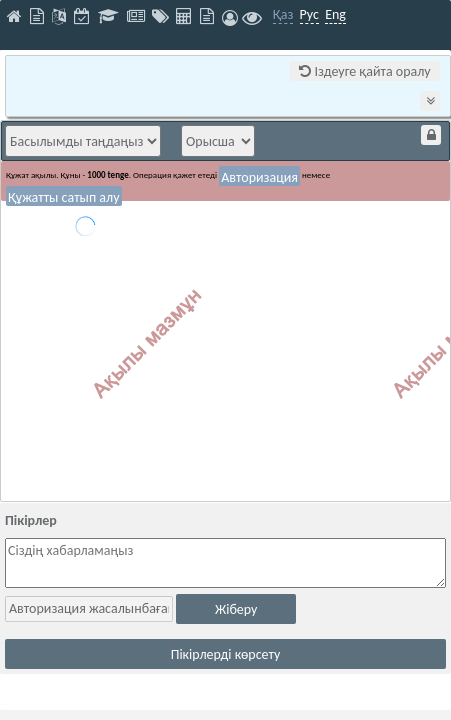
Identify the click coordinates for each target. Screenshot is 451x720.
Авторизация (259, 177)
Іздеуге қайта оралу (364, 71)
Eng (335, 14)
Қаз (283, 14)
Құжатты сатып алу (64, 197)
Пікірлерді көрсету (226, 654)
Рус (309, 14)
